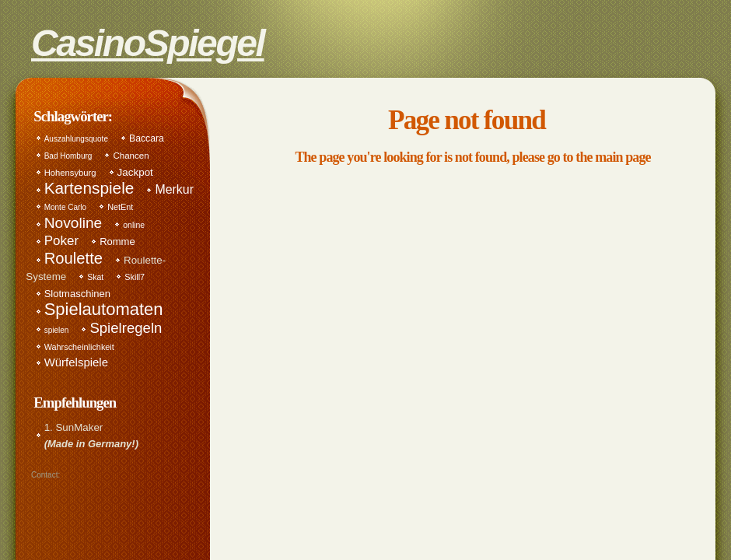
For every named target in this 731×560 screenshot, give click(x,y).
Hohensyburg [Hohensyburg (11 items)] (70, 173)
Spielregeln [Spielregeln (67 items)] (126, 328)
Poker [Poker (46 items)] (61, 241)
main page (623, 157)
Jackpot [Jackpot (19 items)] (135, 172)
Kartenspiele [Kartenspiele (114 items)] (89, 188)
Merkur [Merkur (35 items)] (174, 189)
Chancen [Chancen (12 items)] (131, 156)
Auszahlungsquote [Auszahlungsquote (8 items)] (76, 139)
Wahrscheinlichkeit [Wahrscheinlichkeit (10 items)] (79, 347)
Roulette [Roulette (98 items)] (73, 258)
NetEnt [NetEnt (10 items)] (120, 207)
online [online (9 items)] (134, 225)
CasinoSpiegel (148, 38)
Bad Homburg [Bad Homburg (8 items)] (68, 156)
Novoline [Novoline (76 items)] (73, 223)
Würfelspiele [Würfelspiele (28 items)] (76, 362)
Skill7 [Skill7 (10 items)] (135, 277)
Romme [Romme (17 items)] (117, 241)
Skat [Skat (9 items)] (95, 277)
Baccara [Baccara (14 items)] (147, 138)
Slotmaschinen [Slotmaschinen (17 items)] (77, 294)
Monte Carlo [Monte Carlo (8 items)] (65, 207)
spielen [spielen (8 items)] (57, 330)
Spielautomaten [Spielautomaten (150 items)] (104, 309)
